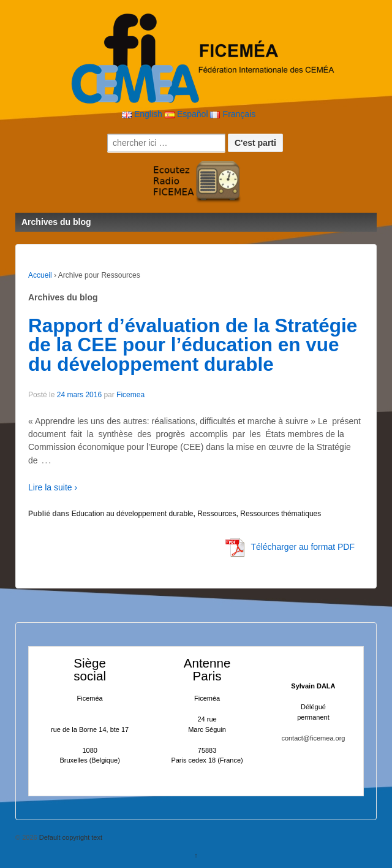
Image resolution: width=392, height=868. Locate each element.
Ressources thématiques (281, 514)
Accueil (40, 275)
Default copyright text (70, 837)
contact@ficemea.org (313, 738)
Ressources (217, 514)
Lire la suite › (53, 487)
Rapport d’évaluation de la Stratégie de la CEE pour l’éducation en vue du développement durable (193, 345)
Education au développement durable (133, 514)
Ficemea (130, 395)
